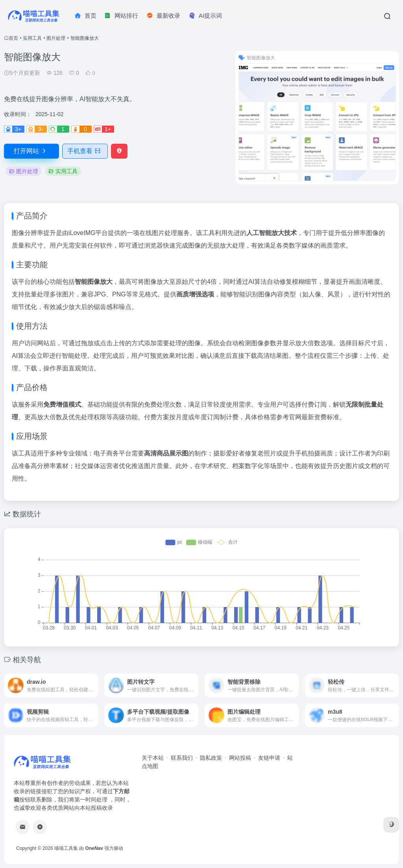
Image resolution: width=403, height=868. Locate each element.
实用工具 (32, 38)
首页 (13, 38)
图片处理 (56, 38)
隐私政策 (211, 758)
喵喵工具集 (66, 848)
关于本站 (153, 758)
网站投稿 (240, 758)
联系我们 (182, 758)
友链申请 (269, 758)
